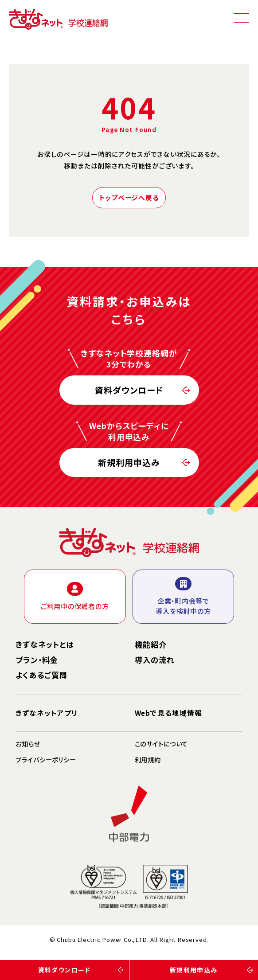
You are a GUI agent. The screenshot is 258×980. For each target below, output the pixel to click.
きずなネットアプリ (47, 713)
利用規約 (148, 760)
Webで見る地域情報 (168, 713)
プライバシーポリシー (46, 760)
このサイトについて (162, 744)
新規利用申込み (129, 461)
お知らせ (28, 744)
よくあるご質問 (41, 675)
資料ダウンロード (129, 388)
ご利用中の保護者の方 (75, 596)
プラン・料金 (37, 660)
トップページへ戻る (129, 197)
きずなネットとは (45, 644)
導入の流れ (155, 660)
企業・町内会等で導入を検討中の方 (183, 596)
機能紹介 (151, 644)
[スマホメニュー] (241, 18)
